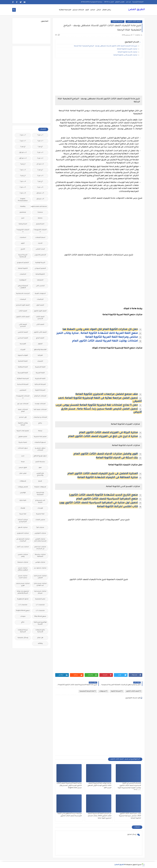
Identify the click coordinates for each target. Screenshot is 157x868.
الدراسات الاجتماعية (23, 294)
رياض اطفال (107, 10)
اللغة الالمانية (23, 361)
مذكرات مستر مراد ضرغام (40, 592)
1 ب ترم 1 (40, 135)
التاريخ (23, 249)
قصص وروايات (23, 487)
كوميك (23, 508)
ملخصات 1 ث (40, 605)
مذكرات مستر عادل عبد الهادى (40, 585)
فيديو (40, 481)
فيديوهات (103, 691)
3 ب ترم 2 (40, 176)
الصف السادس (23, 338)
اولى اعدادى (23, 417)
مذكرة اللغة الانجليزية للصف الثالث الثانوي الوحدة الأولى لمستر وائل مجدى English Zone (69, 786)
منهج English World (23, 611)
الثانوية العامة (23, 269)
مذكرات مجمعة (23, 562)
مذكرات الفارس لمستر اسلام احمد (40, 540)
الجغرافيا (40, 280)
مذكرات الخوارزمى (40, 533)
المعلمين (23, 390)
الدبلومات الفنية (40, 294)
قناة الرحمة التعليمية (88, 691)
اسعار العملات (40, 238)
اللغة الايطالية (23, 367)
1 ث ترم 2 (23, 141)
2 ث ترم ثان (40, 164)
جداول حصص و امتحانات (40, 449)
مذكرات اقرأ (40, 528)
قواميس (23, 493)
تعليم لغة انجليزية (40, 437)
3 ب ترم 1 (23, 170)
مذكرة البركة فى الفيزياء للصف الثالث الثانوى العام (108, 433)
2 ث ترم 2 (40, 158)
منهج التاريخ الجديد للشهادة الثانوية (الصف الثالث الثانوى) (103, 495)
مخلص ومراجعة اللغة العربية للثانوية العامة (112, 337)
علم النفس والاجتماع (40, 474)
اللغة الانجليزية (40, 367)
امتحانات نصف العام (23, 411)
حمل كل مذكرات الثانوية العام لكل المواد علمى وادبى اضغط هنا (100, 330)
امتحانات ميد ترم (23, 404)
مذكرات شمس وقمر (23, 556)
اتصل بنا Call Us (109, 2)
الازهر (23, 243)
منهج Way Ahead (40, 617)
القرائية (40, 356)
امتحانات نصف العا (40, 410)
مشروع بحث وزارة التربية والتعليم (23, 592)
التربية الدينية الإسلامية (23, 256)
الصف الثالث (23, 311)
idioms (40, 218)
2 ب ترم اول (23, 153)
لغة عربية (23, 514)
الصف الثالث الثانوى (134, 22)
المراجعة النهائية (65, 10)
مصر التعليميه (40, 599)
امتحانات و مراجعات (40, 417)
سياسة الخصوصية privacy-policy (92, 2)
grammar (23, 212)
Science (40, 212)
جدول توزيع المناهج (40, 456)
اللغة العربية (40, 373)
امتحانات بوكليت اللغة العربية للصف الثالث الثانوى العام (105, 341)
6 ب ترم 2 (23, 193)
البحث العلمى (40, 249)
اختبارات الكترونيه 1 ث (23, 231)
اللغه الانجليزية (40, 379)
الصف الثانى (40, 325)
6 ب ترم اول (40, 199)
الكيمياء (40, 361)
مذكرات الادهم (23, 528)
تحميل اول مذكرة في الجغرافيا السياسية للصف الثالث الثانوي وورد (98, 503)
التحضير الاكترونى (40, 255)
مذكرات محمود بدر (40, 568)
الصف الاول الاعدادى (23, 305)
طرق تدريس (23, 468)
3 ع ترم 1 (40, 182)
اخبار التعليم (40, 224)
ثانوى (87, 10)
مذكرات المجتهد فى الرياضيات (23, 540)
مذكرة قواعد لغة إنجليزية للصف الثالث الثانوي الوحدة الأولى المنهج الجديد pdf (99, 786)
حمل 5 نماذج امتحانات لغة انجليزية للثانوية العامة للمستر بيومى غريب (97, 405)
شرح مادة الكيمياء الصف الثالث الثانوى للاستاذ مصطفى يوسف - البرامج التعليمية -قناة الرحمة (105, 46)
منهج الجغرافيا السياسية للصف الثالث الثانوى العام (107, 499)
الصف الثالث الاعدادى (40, 318)
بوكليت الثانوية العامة (23, 424)
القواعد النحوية (23, 356)
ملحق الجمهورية (23, 599)
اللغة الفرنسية (23, 373)
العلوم (40, 344)
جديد (23, 456)
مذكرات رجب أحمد (23, 547)
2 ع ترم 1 (23, 164)
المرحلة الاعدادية (23, 385)
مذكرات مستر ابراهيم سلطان (23, 569)
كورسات (40, 508)
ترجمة (40, 431)
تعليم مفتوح (23, 437)
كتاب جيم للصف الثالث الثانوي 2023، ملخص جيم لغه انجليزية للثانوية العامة (130, 816)
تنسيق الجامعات (40, 443)
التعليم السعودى (23, 263)
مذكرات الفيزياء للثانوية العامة (127, 49)
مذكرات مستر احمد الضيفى (40, 577)
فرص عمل (23, 473)
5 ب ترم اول (40, 193)
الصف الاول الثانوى (40, 311)
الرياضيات (40, 299)
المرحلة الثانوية (118, 22)
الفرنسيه (23, 344)
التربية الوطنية (40, 263)
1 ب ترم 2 (23, 135)
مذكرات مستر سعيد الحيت (23, 577)
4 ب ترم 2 (40, 187)
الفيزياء (23, 350)
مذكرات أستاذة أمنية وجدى (23, 521)
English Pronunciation (23, 200)
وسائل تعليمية (23, 638)
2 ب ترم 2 (40, 153)
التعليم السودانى (40, 269)
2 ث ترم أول (23, 158)
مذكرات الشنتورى (23, 533)
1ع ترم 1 (40, 147)
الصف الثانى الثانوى (40, 332)
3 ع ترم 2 (23, 176)
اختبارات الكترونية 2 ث (40, 231)
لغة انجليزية (40, 514)
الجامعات (23, 274)
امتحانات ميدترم (78, 10)
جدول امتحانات (23, 448)
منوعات (23, 617)
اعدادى (93, 10)
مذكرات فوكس (40, 562)
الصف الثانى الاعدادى (23, 326)
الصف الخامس (23, 332)
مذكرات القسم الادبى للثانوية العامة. (125, 55)
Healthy (23, 207)
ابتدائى (99, 10)
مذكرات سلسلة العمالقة (40, 556)
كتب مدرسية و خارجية (40, 501)
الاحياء (40, 243)
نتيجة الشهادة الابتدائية (23, 631)
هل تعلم (40, 638)
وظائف (40, 644)
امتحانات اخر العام (40, 396)
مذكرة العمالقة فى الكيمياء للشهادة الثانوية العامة (108, 478)
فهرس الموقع (120, 2)
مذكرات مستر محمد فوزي (23, 585)
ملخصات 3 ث (40, 611)
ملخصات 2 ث (23, 605)
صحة (23, 462)
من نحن (128, 2)
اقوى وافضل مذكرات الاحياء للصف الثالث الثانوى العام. (105, 454)
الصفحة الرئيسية (138, 2)
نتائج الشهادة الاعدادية (40, 631)
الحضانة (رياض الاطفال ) (23, 287)
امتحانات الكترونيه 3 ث (23, 397)
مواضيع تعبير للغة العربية (40, 623)
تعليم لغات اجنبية (23, 431)
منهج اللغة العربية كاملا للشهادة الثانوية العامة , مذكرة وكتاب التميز (97, 333)
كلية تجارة (23, 501)
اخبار (23, 218)
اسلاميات (23, 238)
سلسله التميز (40, 462)
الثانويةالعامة (40, 274)
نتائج (23, 622)
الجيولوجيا (23, 280)
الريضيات (23, 299)
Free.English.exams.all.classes (39, 207)
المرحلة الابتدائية (40, 385)
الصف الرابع (40, 338)
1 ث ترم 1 (40, 141)
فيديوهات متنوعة (40, 487)
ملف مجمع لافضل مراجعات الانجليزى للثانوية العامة (107, 394)
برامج (40, 423)
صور (40, 468)
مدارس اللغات (40, 520)
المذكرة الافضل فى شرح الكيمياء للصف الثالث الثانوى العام (103, 474)
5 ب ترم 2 (23, 187)
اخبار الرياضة (23, 224)
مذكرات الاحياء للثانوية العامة (128, 52)
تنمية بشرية (23, 443)
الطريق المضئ (136, 10)
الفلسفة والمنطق (40, 350)
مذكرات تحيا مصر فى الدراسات (40, 548)
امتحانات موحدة (40, 404)
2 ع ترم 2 (40, 170)
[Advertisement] (99, 77)
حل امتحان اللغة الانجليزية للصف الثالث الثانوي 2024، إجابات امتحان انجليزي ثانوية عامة (99, 816)
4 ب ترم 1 (23, 182)
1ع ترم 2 (23, 147)
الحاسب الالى (40, 286)
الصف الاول (40, 305)
